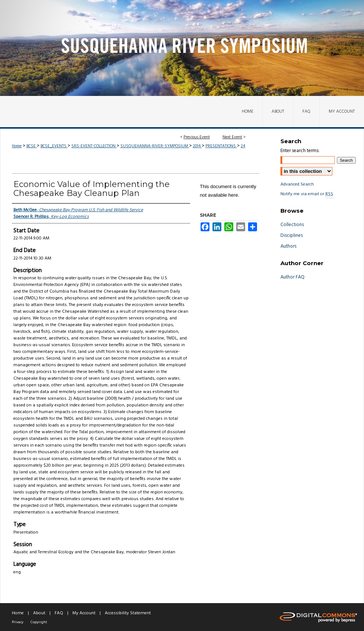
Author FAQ (292, 277)
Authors (288, 246)
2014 (197, 146)
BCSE (32, 146)
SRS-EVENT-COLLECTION (94, 146)
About (39, 613)
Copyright (39, 622)
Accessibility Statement (128, 613)
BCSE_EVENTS (54, 146)
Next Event (232, 137)
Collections (292, 225)
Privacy (18, 622)
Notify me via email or (307, 194)
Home (17, 146)
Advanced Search (297, 184)
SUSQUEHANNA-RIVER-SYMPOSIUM (155, 146)
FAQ (59, 613)
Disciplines (292, 236)
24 (243, 146)
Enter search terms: (300, 151)
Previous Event (197, 137)
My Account (84, 613)
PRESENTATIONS (221, 146)
